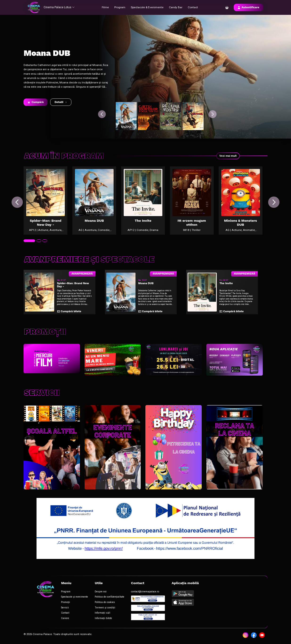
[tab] (29, 243)
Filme (106, 7)
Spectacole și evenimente (74, 597)
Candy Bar (174, 7)
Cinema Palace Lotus (59, 7)
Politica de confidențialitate (109, 597)
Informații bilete (103, 618)
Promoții (65, 603)
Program (120, 7)
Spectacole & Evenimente (147, 7)
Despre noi (100, 592)
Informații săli (102, 613)
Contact (191, 7)
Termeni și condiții (105, 608)
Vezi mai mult (228, 156)
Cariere (65, 618)
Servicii (65, 608)
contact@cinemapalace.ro (145, 592)
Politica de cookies (105, 603)
